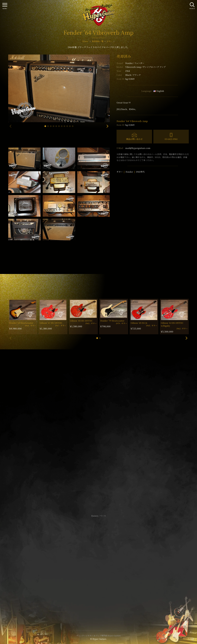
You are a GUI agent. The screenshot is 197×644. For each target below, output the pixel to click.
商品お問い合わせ (134, 139)
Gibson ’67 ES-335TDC (51, 323)
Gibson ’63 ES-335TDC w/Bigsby (172, 324)
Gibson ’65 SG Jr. (139, 323)
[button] (45, 126)
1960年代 (140, 172)
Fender (135, 63)
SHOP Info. (99, 434)
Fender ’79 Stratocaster (112, 321)
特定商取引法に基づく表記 (99, 566)
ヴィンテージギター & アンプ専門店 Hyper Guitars (99, 636)
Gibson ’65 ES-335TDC (81, 321)
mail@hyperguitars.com (138, 148)
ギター (120, 172)
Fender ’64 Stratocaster (21, 323)
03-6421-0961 (171, 139)
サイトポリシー (99, 562)
